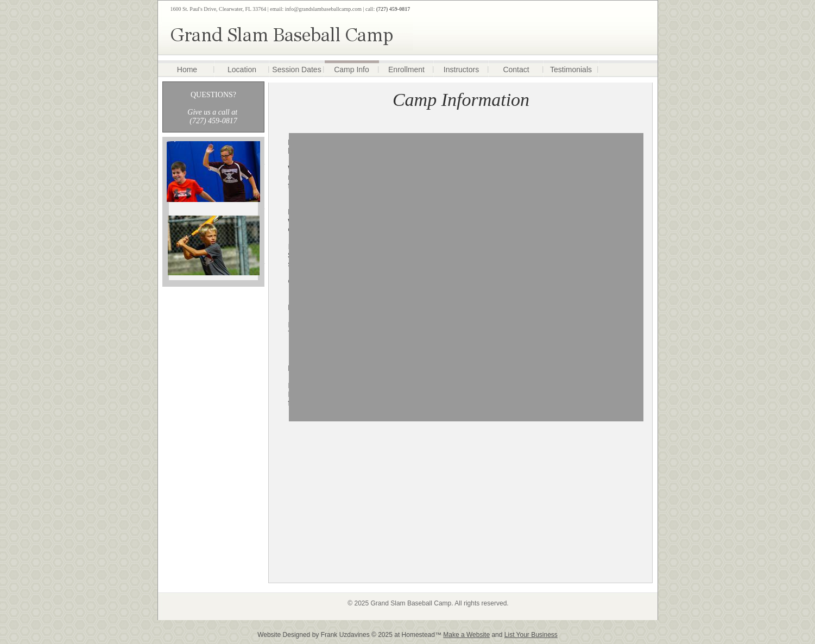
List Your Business (531, 635)
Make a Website (466, 635)
